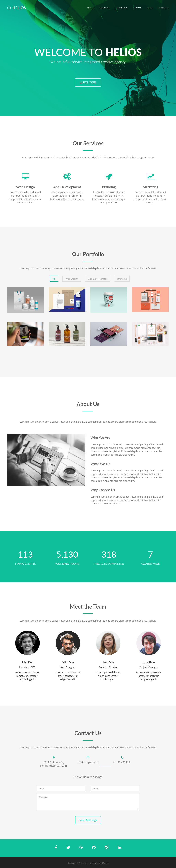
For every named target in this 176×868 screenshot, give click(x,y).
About (137, 8)
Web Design (72, 279)
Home (91, 8)
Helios (16, 8)
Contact (163, 8)
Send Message (88, 820)
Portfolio (122, 8)
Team (150, 8)
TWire (105, 863)
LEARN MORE (88, 82)
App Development (98, 279)
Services (105, 8)
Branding (122, 279)
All (54, 279)
